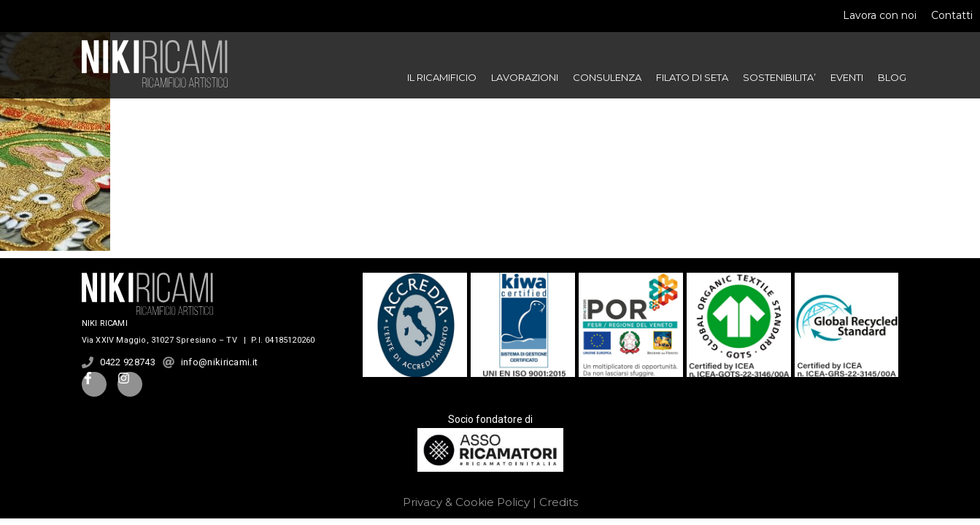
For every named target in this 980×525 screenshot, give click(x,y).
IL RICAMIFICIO (442, 77)
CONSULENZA (607, 77)
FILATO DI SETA (692, 77)
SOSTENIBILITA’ (779, 77)
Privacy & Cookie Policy (466, 502)
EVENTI (847, 77)
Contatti (952, 15)
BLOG (892, 77)
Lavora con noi (880, 15)
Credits (559, 502)
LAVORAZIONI (525, 77)
